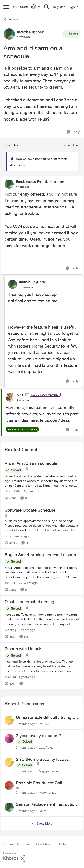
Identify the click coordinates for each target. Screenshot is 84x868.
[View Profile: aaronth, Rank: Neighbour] (9, 34)
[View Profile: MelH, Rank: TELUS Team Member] (10, 397)
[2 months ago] (26, 724)
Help (62, 844)
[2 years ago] (31, 491)
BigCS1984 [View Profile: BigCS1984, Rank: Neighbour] (13, 491)
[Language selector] (36, 7)
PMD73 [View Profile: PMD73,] (44, 724)
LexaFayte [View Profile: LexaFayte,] (46, 747)
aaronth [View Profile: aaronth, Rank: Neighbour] (23, 32)
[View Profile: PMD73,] (9, 720)
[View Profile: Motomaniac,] (9, 786)
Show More (42, 823)
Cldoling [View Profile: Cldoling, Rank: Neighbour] (10, 630)
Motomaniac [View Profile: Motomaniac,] (48, 792)
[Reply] (73, 132)
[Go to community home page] (20, 7)
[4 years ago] (19, 536)
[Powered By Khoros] (42, 857)
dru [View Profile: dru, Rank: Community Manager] (7, 536)
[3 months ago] (26, 771)
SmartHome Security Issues (42, 759)
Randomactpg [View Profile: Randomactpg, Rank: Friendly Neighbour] (26, 181)
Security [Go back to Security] (11, 19)
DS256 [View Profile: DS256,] (44, 811)
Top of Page (44, 844)
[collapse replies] (42, 178)
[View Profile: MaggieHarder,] (9, 762)
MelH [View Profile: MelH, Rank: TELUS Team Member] (20, 395)
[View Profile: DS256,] (9, 807)
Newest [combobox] (71, 145)
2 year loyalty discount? (39, 736)
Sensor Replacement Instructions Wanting (47, 804)
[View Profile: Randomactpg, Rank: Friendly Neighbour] (9, 184)
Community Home (16, 844)
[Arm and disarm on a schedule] (23, 187)
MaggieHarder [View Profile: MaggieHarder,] (49, 771)
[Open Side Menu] (6, 7)
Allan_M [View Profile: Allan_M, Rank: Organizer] (10, 676)
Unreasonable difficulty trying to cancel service (46, 717)
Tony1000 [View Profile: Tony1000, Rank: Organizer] (12, 583)
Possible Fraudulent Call (39, 783)
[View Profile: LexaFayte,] (9, 739)
